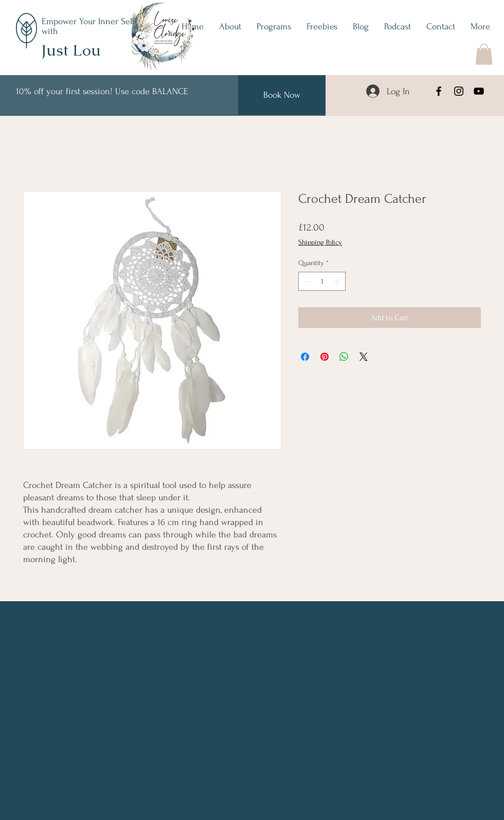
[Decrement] (306, 281)
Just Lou (71, 50)
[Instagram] (459, 91)
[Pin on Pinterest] (325, 357)
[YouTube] (479, 91)
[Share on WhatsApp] (344, 357)
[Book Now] (282, 95)
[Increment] (338, 281)
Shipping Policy (320, 242)
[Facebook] (439, 91)
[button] (484, 54)
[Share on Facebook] (305, 357)
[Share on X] (364, 357)
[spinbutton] (322, 281)
